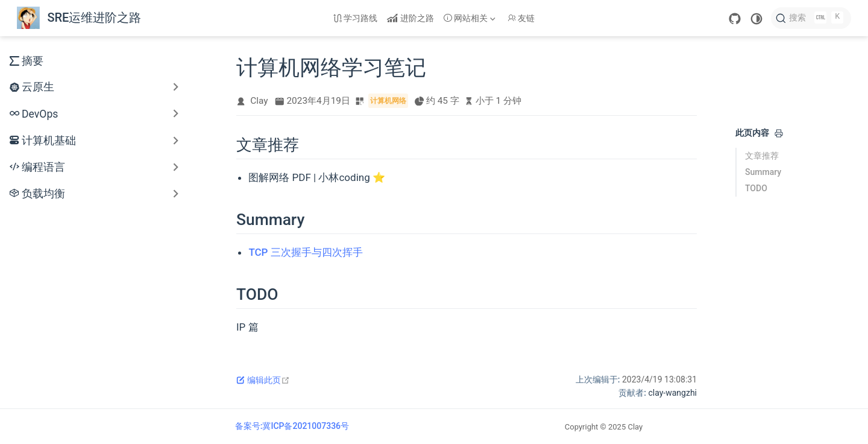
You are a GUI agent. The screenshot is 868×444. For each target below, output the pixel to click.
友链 (521, 18)
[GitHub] (735, 19)
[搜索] (811, 18)
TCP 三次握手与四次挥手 (305, 252)
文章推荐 (762, 156)
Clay (259, 101)
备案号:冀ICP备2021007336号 (292, 426)
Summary (763, 172)
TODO (756, 188)
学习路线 (356, 18)
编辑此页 (263, 380)
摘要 (27, 61)
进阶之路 (410, 18)
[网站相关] (471, 18)
